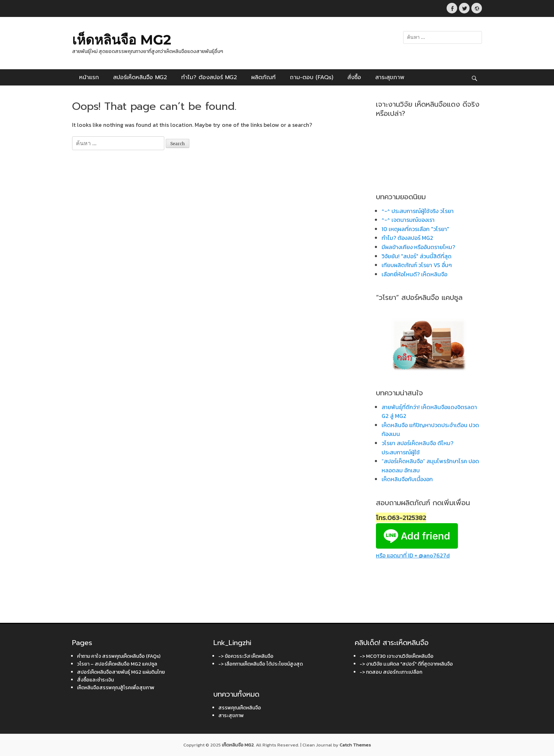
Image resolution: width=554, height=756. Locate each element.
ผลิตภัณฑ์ (263, 77)
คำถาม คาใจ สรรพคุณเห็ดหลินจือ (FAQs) (119, 656)
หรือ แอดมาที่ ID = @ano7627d (417, 551)
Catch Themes (355, 745)
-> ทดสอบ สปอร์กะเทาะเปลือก (391, 672)
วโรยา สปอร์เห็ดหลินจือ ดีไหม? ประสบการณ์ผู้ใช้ (417, 448)
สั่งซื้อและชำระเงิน (95, 680)
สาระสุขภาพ (390, 77)
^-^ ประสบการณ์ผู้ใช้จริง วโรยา (418, 211)
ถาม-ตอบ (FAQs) (311, 77)
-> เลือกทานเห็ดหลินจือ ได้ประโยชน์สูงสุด (261, 664)
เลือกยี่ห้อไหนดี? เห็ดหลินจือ (414, 274)
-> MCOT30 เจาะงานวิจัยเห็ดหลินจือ (397, 656)
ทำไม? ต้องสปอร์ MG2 (209, 77)
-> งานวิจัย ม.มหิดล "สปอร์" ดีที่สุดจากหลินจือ (406, 664)
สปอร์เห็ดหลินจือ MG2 (140, 77)
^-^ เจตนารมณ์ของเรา (408, 220)
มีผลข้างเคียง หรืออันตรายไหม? (418, 247)
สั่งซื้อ (354, 77)
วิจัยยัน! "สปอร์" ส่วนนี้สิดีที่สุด (417, 256)
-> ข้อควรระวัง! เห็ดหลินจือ (246, 656)
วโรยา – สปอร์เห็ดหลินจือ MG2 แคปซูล (117, 664)
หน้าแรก (89, 77)
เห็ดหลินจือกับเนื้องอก (407, 479)
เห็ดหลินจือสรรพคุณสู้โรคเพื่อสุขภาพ (116, 688)
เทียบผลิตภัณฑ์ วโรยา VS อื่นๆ (417, 265)
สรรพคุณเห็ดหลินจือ (240, 708)
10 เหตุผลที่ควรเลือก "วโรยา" (415, 229)
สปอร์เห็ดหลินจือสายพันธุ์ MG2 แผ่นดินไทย (121, 672)
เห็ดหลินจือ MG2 (122, 40)
